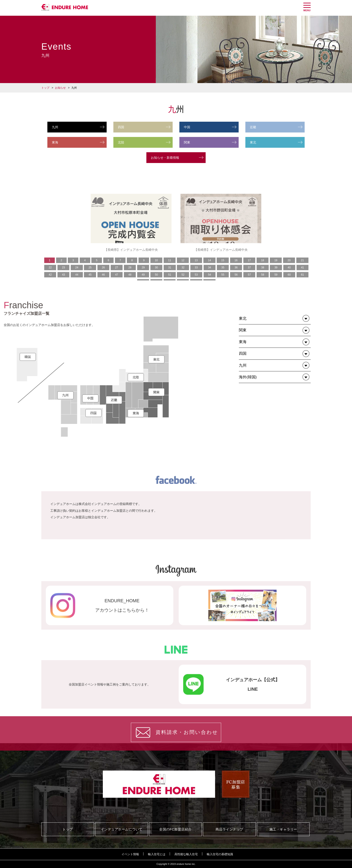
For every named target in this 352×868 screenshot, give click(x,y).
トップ (45, 88)
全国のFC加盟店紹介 (175, 829)
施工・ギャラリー (283, 829)
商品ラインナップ (229, 829)
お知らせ (60, 88)
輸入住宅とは (157, 854)
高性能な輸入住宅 (186, 854)
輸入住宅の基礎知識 (220, 854)
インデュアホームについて (122, 829)
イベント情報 (130, 854)
